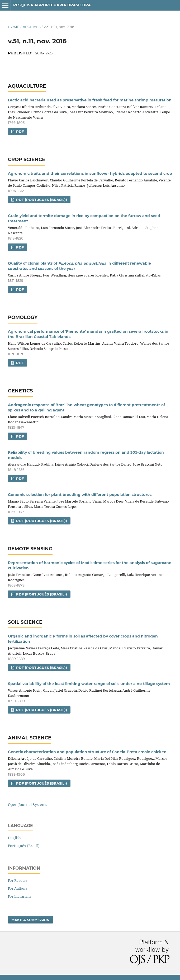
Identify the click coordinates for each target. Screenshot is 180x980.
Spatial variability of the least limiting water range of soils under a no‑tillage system (89, 684)
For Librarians (20, 896)
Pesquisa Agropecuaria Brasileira (52, 5)
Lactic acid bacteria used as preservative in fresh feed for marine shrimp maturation (90, 100)
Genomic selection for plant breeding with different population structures (80, 495)
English (14, 838)
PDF (19, 132)
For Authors (18, 888)
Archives (32, 27)
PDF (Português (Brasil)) (41, 200)
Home (14, 27)
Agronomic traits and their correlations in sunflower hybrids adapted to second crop (90, 174)
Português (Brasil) (24, 846)
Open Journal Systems (27, 805)
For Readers (18, 880)
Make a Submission (30, 920)
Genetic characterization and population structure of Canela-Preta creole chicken (87, 752)
